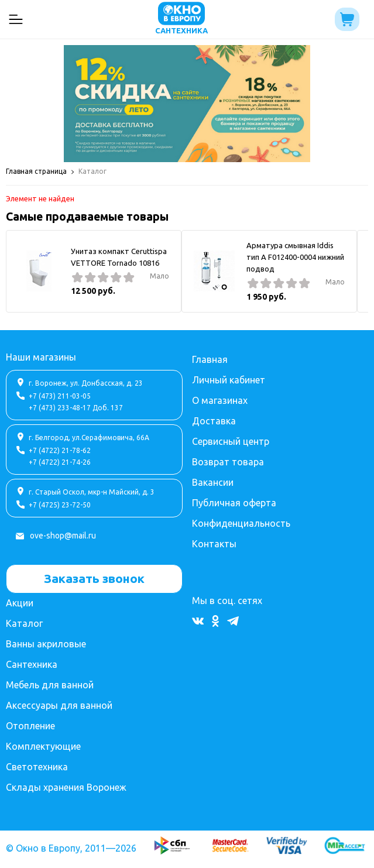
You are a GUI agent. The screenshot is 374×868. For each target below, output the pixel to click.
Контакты (214, 544)
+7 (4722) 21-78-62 (60, 450)
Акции (20, 603)
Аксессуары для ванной (59, 705)
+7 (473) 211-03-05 (60, 396)
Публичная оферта (234, 503)
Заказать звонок (94, 578)
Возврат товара (228, 462)
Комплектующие (43, 746)
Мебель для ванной (50, 685)
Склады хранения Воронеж (66, 787)
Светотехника (37, 767)
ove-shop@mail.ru (63, 536)
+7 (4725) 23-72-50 (60, 505)
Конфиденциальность (241, 523)
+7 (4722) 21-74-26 (60, 462)
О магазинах (220, 400)
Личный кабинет (229, 380)
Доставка (214, 421)
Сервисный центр (231, 441)
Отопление (30, 726)
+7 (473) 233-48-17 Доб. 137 (76, 408)
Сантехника (32, 664)
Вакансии (213, 482)
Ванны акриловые (46, 644)
